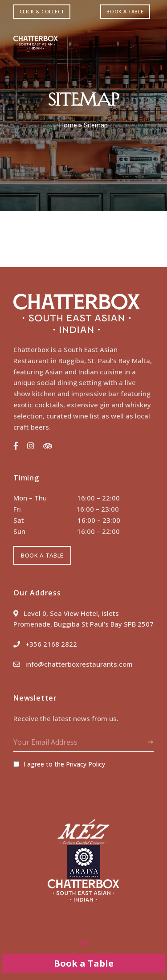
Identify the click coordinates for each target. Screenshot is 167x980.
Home (68, 125)
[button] (42, 12)
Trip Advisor (48, 446)
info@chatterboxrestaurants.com (73, 664)
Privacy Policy (86, 764)
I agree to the (59, 764)
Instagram (31, 446)
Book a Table (84, 963)
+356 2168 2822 (45, 644)
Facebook (16, 446)
